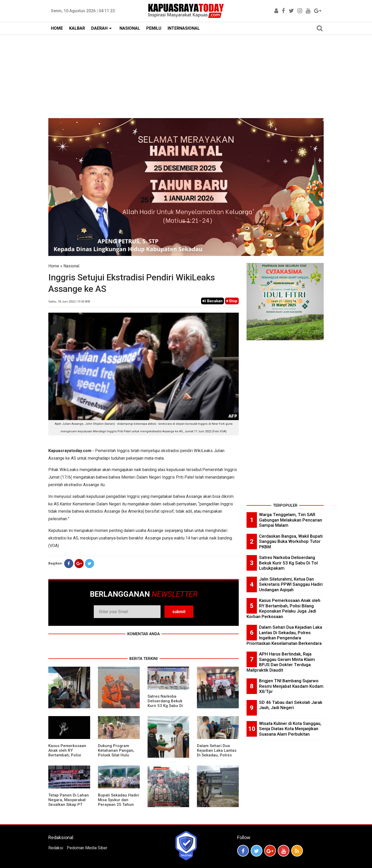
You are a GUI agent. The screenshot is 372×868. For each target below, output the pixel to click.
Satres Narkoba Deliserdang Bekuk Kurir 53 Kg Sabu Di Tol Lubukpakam (165, 703)
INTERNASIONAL (184, 28)
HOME (57, 28)
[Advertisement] (186, 74)
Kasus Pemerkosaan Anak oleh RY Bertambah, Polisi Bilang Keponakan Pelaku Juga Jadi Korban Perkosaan (67, 757)
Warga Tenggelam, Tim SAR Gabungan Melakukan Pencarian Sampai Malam (291, 520)
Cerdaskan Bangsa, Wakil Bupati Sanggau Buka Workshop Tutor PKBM (291, 541)
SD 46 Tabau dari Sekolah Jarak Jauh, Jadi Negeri (291, 705)
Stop (232, 301)
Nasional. (72, 266)
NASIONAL (130, 28)
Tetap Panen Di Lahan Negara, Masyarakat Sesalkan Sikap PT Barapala (69, 802)
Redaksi (56, 848)
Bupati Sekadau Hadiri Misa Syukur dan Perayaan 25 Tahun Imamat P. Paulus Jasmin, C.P (119, 805)
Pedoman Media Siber (87, 848)
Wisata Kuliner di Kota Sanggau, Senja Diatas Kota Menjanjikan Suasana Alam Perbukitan (290, 729)
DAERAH (99, 28)
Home (54, 266)
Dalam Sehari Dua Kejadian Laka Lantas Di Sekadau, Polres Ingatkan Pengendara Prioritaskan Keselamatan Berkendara (284, 635)
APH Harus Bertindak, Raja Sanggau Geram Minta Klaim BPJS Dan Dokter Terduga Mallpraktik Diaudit (281, 662)
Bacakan (212, 301)
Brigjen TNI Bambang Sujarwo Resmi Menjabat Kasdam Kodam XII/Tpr (291, 686)
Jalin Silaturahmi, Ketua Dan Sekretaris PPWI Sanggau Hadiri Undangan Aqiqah (291, 584)
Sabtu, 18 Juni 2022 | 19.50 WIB (69, 302)
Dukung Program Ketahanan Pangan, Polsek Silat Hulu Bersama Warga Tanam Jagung (116, 755)
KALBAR (77, 28)
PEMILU (154, 28)
